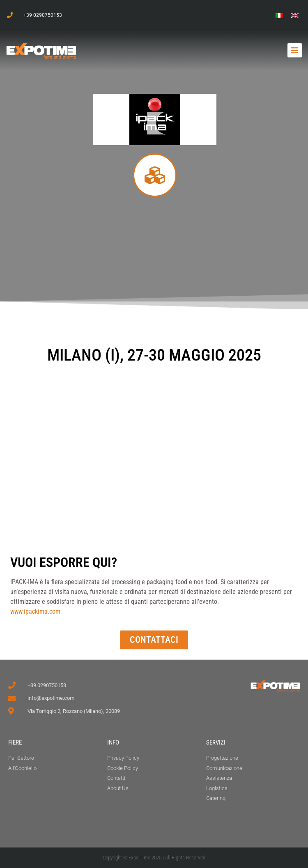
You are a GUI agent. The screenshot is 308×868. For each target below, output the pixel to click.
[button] (295, 50)
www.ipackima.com (35, 611)
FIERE (15, 742)
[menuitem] (279, 15)
